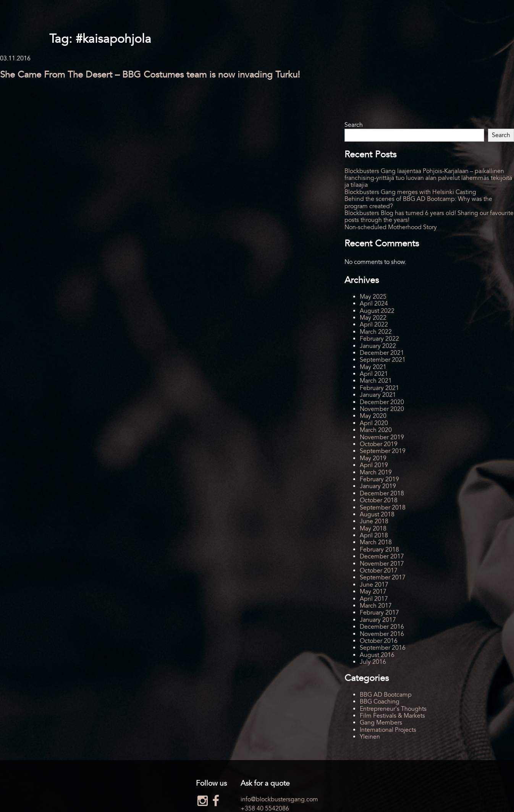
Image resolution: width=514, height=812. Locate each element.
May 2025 (373, 297)
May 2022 (373, 318)
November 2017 (382, 564)
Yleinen (370, 737)
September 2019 (383, 451)
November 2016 (382, 634)
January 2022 (378, 346)
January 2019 (378, 486)
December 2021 (382, 353)
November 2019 (382, 437)
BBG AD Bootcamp (386, 695)
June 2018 (374, 521)
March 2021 (376, 381)
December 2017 (382, 556)
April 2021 (374, 374)
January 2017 (378, 620)
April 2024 (374, 304)
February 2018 (379, 550)
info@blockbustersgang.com (279, 799)
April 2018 (374, 535)
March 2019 (376, 472)
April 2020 (374, 423)
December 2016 (382, 627)
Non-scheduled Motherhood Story (391, 227)
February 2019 (379, 479)
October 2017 (379, 571)
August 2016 (377, 655)
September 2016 (383, 648)
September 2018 (383, 508)
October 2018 (379, 500)
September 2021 (383, 360)
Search (354, 125)
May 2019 (373, 458)
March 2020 (376, 430)
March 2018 (376, 542)
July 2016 (373, 662)
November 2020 (382, 409)
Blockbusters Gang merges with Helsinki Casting (410, 192)
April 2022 (374, 325)
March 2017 (376, 606)
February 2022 (379, 339)
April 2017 (374, 599)
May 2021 (373, 367)
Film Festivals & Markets (392, 716)
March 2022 (376, 332)
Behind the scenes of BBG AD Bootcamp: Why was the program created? (418, 202)
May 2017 (373, 592)
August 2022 (377, 311)
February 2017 (379, 613)
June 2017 (374, 585)
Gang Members (381, 723)
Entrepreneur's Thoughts (393, 709)
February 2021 (379, 388)
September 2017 (383, 577)
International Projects (388, 730)
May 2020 (373, 416)
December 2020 (382, 402)
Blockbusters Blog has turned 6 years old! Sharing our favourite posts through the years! (429, 217)
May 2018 (373, 529)
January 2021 (378, 395)
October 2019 (379, 444)
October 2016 (379, 641)
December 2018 (382, 493)
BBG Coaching (380, 702)
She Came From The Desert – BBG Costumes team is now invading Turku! (150, 75)
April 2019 (374, 465)
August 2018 (377, 514)
